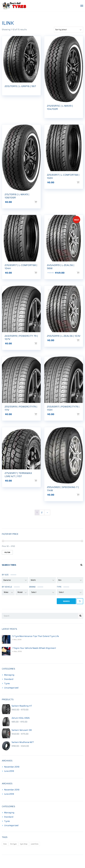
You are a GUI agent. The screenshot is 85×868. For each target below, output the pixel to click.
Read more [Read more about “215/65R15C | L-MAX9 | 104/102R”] (82, 112)
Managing (9, 675)
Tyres (7, 683)
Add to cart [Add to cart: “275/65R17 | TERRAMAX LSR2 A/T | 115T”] (40, 481)
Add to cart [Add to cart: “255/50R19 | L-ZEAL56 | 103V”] (82, 340)
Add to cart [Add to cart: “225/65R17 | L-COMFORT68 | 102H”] (82, 182)
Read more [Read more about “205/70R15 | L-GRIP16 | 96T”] (40, 90)
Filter (7, 552)
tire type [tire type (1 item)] (13, 844)
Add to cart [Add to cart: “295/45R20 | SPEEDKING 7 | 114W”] (82, 495)
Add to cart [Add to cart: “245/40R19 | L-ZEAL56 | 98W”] (82, 273)
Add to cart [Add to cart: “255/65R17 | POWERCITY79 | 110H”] (82, 414)
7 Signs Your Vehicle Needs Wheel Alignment (34, 648)
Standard (9, 679)
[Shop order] (69, 30)
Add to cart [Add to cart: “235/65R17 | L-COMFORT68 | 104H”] (40, 273)
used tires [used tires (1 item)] (35, 844)
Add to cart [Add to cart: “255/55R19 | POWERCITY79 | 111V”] (40, 414)
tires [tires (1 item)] (5, 844)
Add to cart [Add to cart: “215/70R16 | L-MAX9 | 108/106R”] (40, 202)
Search (66, 601)
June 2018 (9, 771)
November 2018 (12, 767)
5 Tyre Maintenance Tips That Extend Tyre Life (36, 636)
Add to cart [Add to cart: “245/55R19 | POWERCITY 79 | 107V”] (40, 343)
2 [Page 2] (42, 512)
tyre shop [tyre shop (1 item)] (24, 844)
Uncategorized (11, 688)
